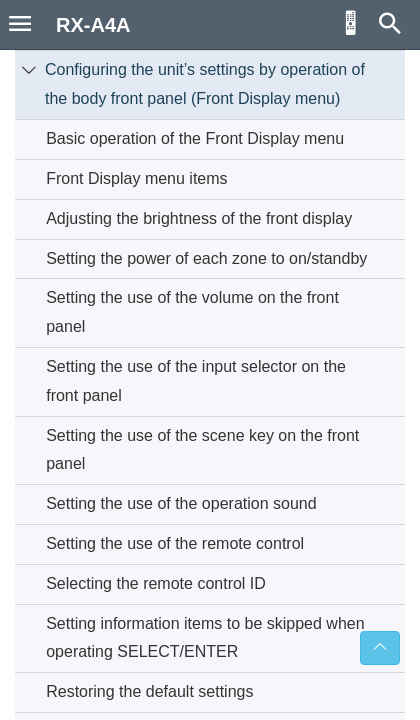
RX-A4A (93, 25)
